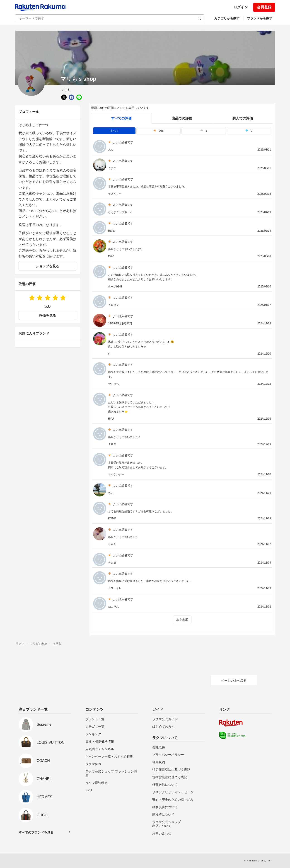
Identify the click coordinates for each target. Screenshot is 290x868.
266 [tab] (158, 131)
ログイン (241, 7)
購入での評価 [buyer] (243, 118)
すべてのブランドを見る (36, 832)
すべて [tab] (114, 131)
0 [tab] (249, 131)
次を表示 (182, 620)
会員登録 (264, 7)
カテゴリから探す (227, 18)
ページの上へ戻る (234, 681)
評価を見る (47, 315)
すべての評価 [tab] (121, 118)
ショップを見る (47, 266)
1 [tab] (204, 131)
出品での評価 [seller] (182, 118)
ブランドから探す (260, 18)
